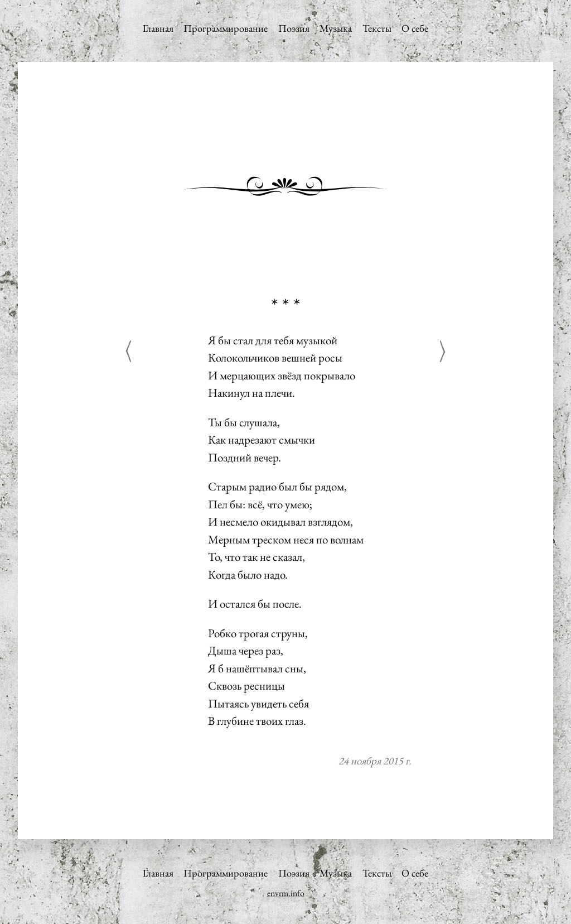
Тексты (377, 28)
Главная (158, 28)
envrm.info (286, 893)
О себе (415, 28)
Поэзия (294, 28)
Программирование (226, 28)
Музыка (336, 28)
